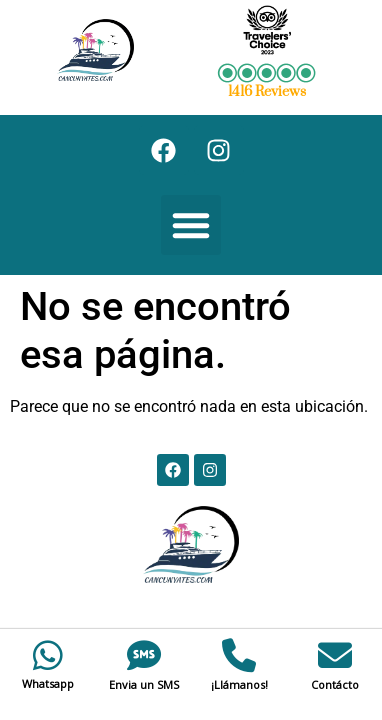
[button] (191, 225)
